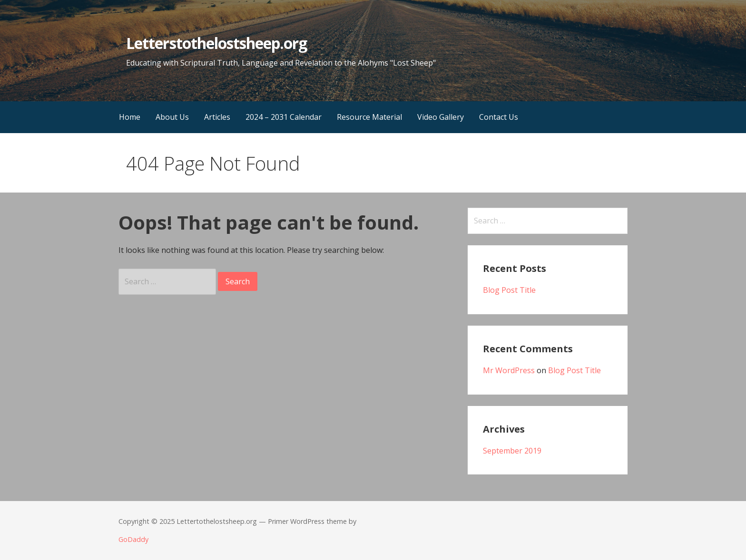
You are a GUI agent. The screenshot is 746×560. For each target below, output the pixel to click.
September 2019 (512, 451)
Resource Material (369, 117)
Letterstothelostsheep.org (216, 43)
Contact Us (499, 117)
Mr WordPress (509, 370)
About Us (172, 117)
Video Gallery (441, 117)
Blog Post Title (509, 290)
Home (130, 117)
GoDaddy (133, 539)
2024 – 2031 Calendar (284, 117)
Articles (217, 117)
